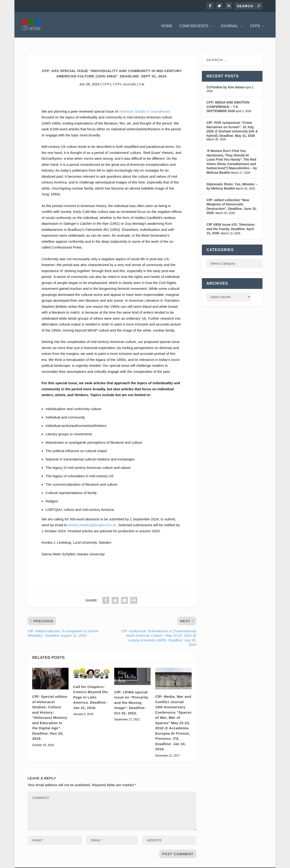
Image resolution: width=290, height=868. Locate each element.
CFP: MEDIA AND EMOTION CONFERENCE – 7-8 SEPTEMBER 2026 (228, 96)
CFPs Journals (124, 74)
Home (167, 23)
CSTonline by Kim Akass (226, 77)
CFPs (107, 74)
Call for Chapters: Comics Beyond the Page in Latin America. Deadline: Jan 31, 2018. (91, 687)
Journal (229, 23)
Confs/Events (194, 23)
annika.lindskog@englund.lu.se (92, 515)
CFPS (255, 23)
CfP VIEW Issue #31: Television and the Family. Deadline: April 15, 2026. (231, 219)
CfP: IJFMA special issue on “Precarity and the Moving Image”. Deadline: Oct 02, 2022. (131, 692)
